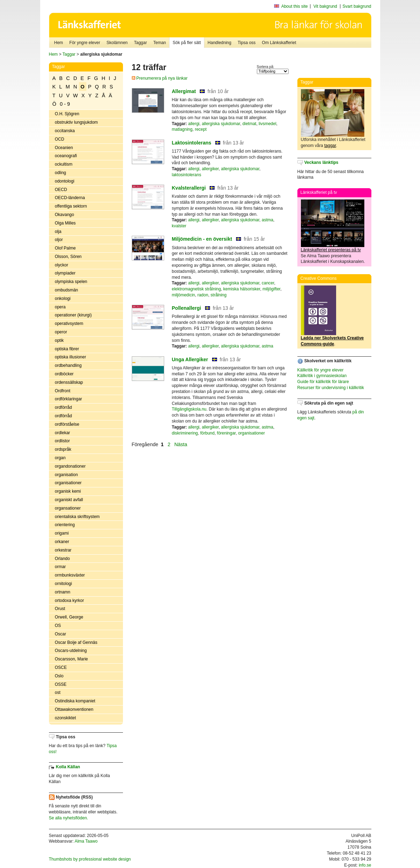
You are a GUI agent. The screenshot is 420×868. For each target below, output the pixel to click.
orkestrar (63, 550)
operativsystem (69, 324)
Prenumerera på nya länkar (160, 78)
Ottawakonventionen (74, 709)
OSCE (61, 667)
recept (201, 129)
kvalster (179, 226)
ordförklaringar (69, 399)
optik (59, 340)
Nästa (181, 444)
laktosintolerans (187, 175)
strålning (219, 295)
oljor (59, 240)
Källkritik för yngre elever (320, 370)
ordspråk (63, 449)
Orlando (63, 559)
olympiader (65, 273)
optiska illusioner (71, 357)
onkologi (63, 298)
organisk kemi (68, 491)
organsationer (68, 508)
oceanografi (66, 156)
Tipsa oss (246, 43)
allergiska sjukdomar (221, 124)
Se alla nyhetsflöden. (69, 818)
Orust (60, 609)
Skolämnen (117, 43)
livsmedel (267, 124)
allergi (194, 124)
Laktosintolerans (192, 143)
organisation (66, 475)
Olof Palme (65, 248)
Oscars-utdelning (71, 651)
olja (58, 232)
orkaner (62, 542)
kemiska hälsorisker (242, 289)
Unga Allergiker (190, 359)
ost (58, 692)
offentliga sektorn (71, 206)
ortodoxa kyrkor (70, 601)
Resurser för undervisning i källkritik (331, 388)
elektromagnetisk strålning (196, 289)
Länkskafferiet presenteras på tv (331, 250)
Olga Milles (65, 223)
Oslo (59, 676)
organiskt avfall (69, 500)
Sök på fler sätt (187, 43)
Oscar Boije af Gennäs (76, 642)
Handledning (219, 43)
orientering (65, 525)
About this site (294, 6)
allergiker (210, 169)
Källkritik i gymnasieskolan (322, 376)
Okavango (65, 215)
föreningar (226, 433)
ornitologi (64, 584)
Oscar (61, 634)
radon (203, 295)
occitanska (65, 131)
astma (268, 220)
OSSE (61, 684)
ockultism (64, 164)
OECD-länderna (70, 198)
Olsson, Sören (68, 257)
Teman (160, 43)
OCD (60, 139)
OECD (61, 190)
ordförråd (64, 407)
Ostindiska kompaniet (75, 701)
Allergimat (184, 91)
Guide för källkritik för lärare (323, 382)
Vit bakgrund (325, 6)
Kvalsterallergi (189, 188)
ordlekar (63, 433)
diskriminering (185, 433)
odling (61, 173)
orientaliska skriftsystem (77, 517)
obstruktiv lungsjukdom (76, 122)
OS (58, 626)
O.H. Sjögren (67, 114)
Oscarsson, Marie (72, 659)
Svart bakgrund (357, 6)
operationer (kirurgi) (73, 315)
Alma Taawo (86, 841)
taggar (330, 146)
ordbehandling (68, 365)
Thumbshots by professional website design (90, 859)
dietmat (249, 124)
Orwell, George (69, 617)
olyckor (62, 265)
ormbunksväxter (70, 575)
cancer (268, 283)
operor (61, 332)
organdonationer (70, 466)
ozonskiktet (66, 718)
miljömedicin (184, 295)
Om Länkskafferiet (279, 43)
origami (62, 533)
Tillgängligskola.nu (189, 409)
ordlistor (63, 441)
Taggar (140, 43)
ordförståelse (67, 424)
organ (60, 458)
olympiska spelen (71, 282)
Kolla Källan (68, 767)
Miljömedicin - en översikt (202, 239)
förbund (207, 433)
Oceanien (64, 148)
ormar (60, 567)
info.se (365, 865)
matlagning (182, 129)
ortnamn (63, 592)
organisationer (68, 483)
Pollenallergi (187, 308)
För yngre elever (85, 43)
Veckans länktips (322, 162)
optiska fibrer (67, 349)
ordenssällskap (69, 382)
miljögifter (271, 289)
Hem (59, 43)
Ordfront (63, 391)
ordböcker (64, 374)
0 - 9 (65, 104)
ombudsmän (67, 290)
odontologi (65, 181)
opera (60, 307)
